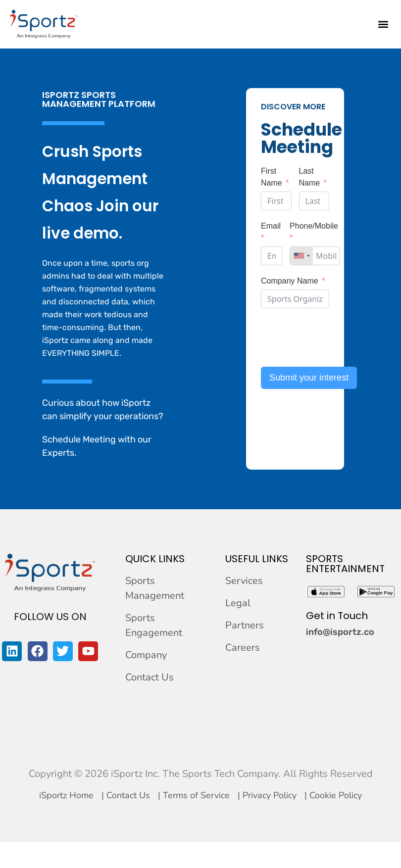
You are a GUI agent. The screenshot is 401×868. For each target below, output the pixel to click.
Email (271, 226)
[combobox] (301, 256)
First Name (272, 177)
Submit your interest (309, 378)
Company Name (290, 281)
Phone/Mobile (314, 226)
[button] (383, 24)
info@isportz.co (340, 632)
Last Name (310, 177)
